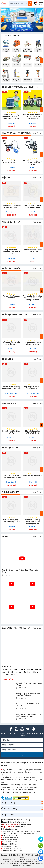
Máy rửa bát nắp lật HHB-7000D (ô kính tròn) (11, 476)
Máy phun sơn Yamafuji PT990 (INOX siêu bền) (11, 162)
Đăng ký (22, 755)
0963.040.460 (14, 840)
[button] (42, 803)
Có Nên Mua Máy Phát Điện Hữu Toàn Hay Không (11, 616)
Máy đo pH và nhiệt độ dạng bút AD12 (33, 388)
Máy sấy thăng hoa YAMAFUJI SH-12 (33, 432)
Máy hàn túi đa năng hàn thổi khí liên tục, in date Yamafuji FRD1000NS (33, 298)
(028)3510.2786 (35, 831)
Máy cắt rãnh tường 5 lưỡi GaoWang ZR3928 (11, 521)
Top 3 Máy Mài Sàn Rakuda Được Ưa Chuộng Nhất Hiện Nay (29, 715)
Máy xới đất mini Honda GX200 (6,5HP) (33, 251)
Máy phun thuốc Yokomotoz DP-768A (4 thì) (11, 252)
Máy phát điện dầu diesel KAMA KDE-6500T (11, 206)
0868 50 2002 (18, 851)
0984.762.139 (13, 844)
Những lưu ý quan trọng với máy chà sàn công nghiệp (28, 695)
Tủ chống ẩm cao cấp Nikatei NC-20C (11, 343)
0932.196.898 (25, 831)
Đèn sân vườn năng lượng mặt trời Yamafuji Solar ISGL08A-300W (11, 117)
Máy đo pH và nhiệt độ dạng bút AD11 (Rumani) (11, 388)
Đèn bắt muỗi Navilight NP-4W (11, 432)
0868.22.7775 (14, 838)
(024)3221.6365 (32, 833)
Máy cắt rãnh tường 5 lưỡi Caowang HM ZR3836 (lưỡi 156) (33, 522)
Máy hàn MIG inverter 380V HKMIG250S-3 (33, 206)
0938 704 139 (13, 846)
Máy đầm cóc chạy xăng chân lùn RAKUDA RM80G (33, 163)
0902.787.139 (15, 831)
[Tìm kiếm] (30, 3)
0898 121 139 (18, 848)
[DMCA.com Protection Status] (21, 798)
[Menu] (41, 3)
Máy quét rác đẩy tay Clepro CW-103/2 (33, 343)
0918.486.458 (12, 833)
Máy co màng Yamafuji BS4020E (11, 297)
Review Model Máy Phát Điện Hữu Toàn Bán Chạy (32, 593)
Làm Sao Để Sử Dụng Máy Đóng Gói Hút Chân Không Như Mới (32, 617)
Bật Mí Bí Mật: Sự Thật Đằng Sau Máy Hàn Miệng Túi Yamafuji (11, 594)
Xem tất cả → (38, 87)
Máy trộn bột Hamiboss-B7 (33, 476)
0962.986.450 (13, 836)
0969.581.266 (13, 842)
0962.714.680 (22, 833)
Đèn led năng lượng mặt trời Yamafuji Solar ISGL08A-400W (33, 117)
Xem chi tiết (6, 680)
